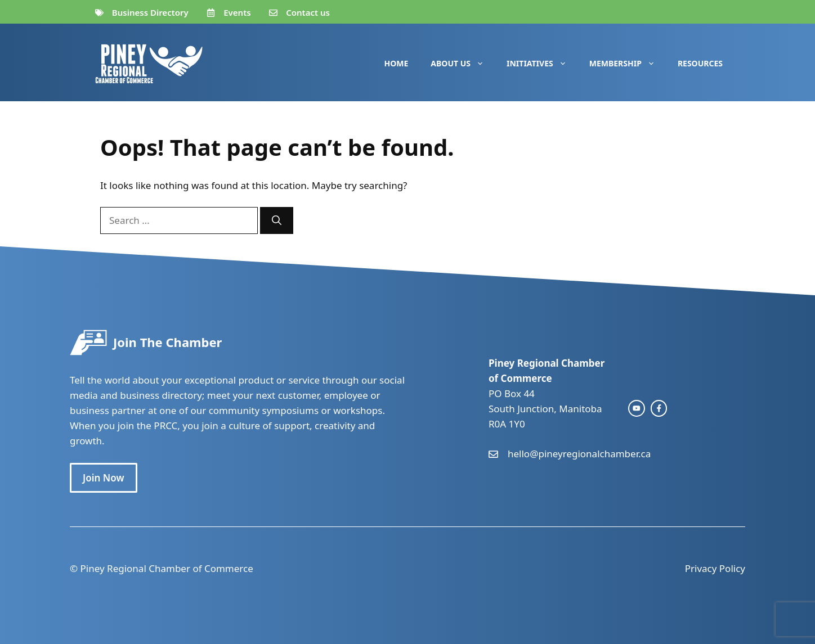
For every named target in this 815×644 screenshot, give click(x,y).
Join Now (104, 478)
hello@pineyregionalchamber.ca (579, 454)
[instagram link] (637, 408)
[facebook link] (659, 408)
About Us (463, 64)
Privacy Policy (715, 568)
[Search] (277, 220)
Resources (700, 63)
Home (397, 63)
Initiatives (542, 64)
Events (237, 12)
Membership (628, 64)
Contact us (308, 12)
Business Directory (150, 12)
